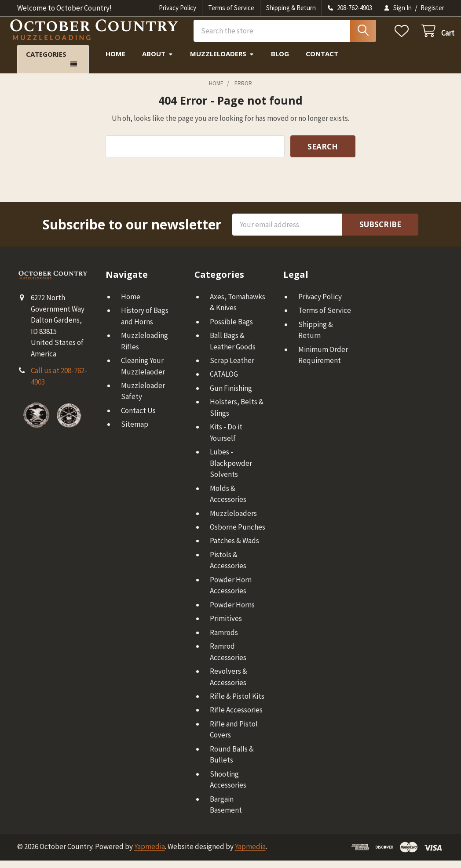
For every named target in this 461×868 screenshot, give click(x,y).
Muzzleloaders (222, 62)
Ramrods (224, 640)
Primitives (226, 626)
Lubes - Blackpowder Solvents (231, 470)
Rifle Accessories (236, 718)
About (158, 62)
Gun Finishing (231, 396)
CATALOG (224, 382)
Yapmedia (150, 854)
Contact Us (138, 418)
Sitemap (135, 432)
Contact (322, 62)
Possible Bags (231, 329)
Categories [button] (46, 62)
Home (115, 62)
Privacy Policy (177, 8)
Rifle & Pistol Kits (237, 704)
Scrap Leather (232, 368)
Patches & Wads (234, 548)
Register (432, 8)
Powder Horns (232, 612)
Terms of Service (231, 8)
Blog (280, 62)
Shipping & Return (291, 8)
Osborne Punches (238, 534)
